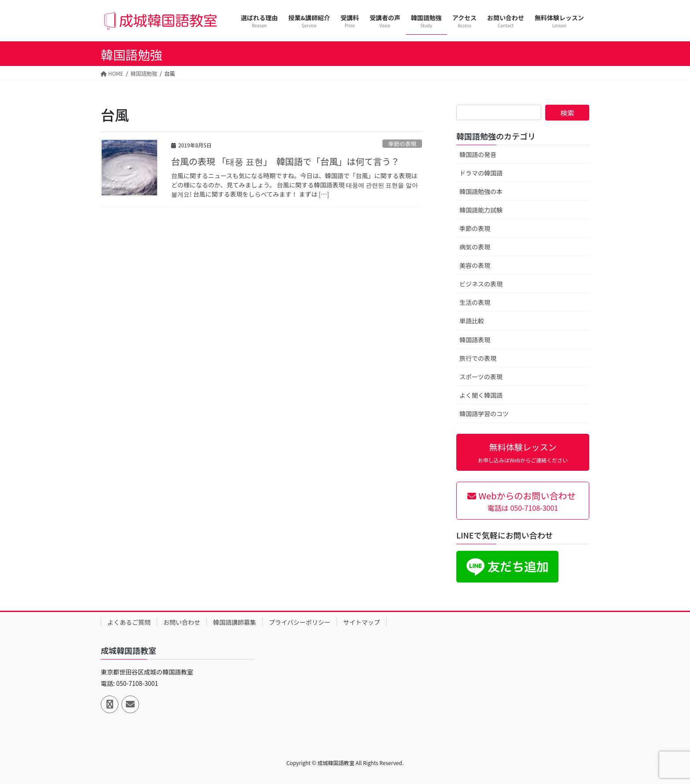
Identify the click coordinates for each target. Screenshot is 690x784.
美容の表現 (475, 265)
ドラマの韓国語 (481, 173)
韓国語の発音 (478, 154)
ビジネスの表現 (481, 284)
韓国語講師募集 (235, 622)
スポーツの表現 (481, 377)
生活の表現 (475, 302)
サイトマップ (362, 622)
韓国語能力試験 (481, 210)
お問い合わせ (182, 622)
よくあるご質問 (129, 622)
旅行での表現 (478, 358)
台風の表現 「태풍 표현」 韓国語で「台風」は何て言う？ (285, 161)
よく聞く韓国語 (481, 395)
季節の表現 (402, 144)
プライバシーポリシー (300, 622)
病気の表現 (475, 247)
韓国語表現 (475, 340)
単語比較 (472, 321)
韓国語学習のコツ (484, 414)
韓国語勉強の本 (481, 191)
